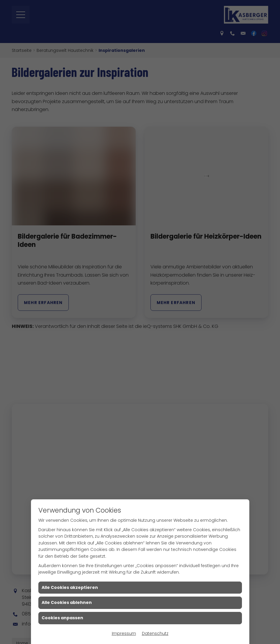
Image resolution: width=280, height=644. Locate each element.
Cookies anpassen (62, 618)
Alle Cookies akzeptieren (70, 587)
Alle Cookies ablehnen (67, 602)
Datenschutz (155, 633)
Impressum (124, 633)
